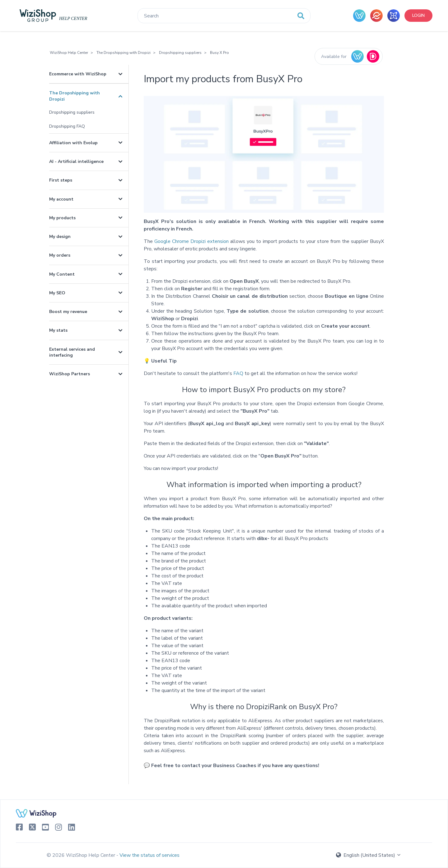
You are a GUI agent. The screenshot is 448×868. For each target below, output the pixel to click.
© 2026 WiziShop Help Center (82, 855)
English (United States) (369, 855)
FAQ (238, 373)
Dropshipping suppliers (180, 53)
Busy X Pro (219, 53)
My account (61, 199)
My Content (62, 274)
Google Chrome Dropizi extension (191, 241)
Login (418, 15)
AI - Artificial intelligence (76, 161)
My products (62, 218)
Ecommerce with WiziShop (78, 74)
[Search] (224, 16)
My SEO (57, 293)
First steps (61, 180)
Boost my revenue (68, 312)
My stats (58, 330)
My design (60, 237)
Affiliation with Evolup (73, 143)
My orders (60, 255)
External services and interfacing (72, 352)
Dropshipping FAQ (67, 126)
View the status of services (149, 855)
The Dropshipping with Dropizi (124, 53)
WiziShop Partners (70, 374)
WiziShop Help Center (69, 53)
